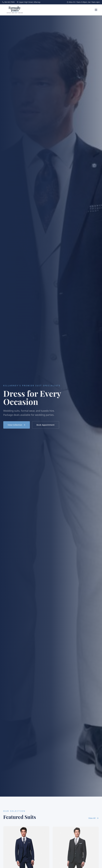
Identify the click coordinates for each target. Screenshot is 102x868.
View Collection (17, 426)
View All (94, 818)
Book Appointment (46, 426)
